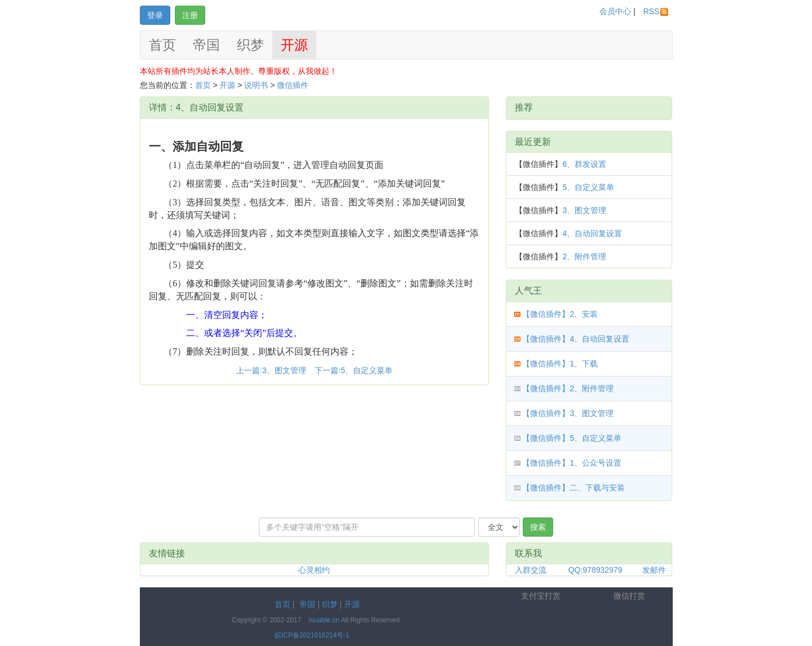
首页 (162, 45)
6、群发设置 (584, 164)
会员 (615, 11)
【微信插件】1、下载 (560, 364)
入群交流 (531, 570)
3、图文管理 (584, 210)
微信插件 (293, 85)
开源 (294, 45)
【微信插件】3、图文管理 (568, 413)
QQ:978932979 (595, 570)
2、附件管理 (584, 256)
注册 (190, 15)
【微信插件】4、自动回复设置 (576, 339)
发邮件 (654, 570)
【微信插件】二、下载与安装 (573, 488)
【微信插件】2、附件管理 (568, 388)
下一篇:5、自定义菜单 (354, 370)
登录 (155, 15)
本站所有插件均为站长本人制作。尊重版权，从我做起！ (239, 71)
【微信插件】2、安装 (560, 314)
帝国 (206, 45)
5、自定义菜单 (588, 187)
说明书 (256, 85)
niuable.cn (324, 620)
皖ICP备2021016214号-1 (312, 635)
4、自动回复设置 (592, 233)
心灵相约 (314, 570)
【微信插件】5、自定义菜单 (572, 438)
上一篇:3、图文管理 (272, 370)
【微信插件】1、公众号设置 (572, 463)
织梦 (250, 45)
